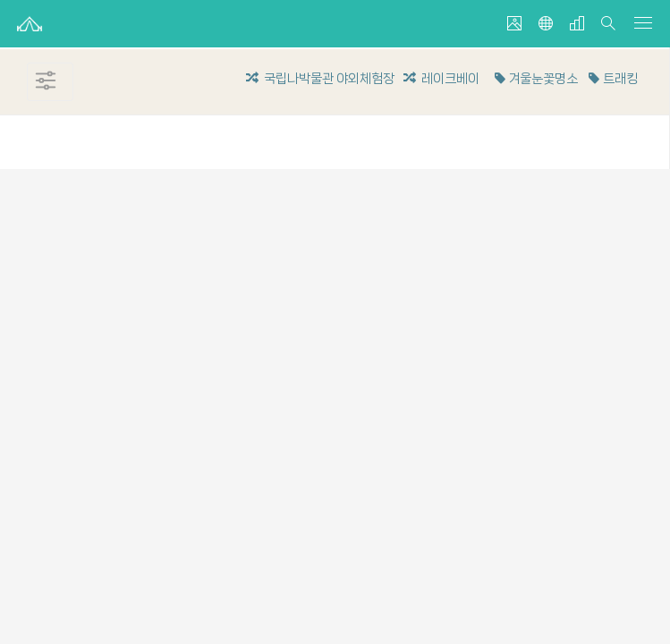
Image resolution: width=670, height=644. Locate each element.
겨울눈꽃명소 (535, 79)
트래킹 (611, 79)
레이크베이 (441, 79)
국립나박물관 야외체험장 (320, 79)
